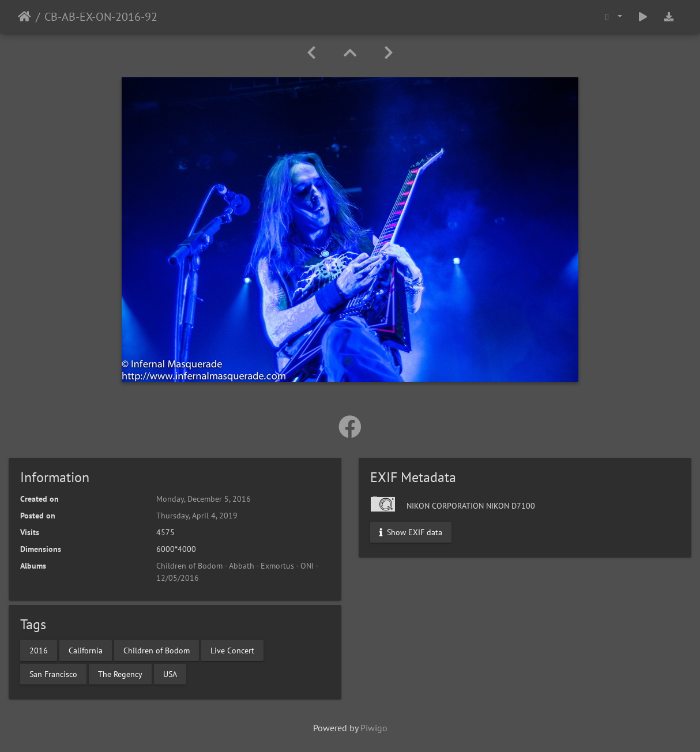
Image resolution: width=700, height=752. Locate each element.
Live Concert (232, 650)
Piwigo (374, 728)
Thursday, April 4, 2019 (197, 516)
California (86, 650)
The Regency (120, 674)
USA (170, 674)
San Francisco (53, 674)
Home (25, 17)
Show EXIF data (411, 532)
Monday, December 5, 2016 (204, 499)
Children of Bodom (157, 650)
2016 (39, 650)
